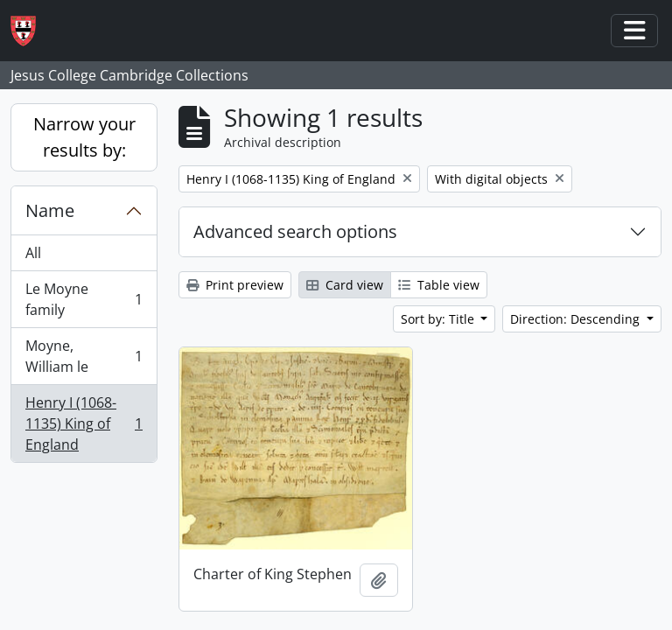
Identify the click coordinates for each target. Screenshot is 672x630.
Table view (439, 285)
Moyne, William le (84, 356)
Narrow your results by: (84, 137)
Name (50, 210)
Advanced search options (295, 231)
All (33, 253)
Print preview (235, 285)
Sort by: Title (439, 319)
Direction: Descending (577, 319)
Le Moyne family (84, 299)
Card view (345, 285)
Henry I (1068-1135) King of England (84, 423)
